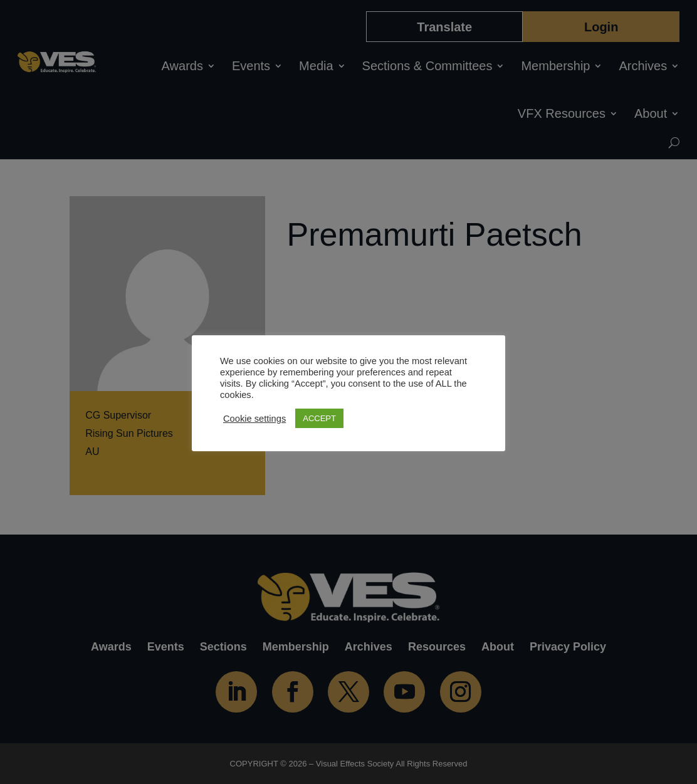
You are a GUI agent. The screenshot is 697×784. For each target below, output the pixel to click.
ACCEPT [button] (319, 418)
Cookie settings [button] (254, 419)
